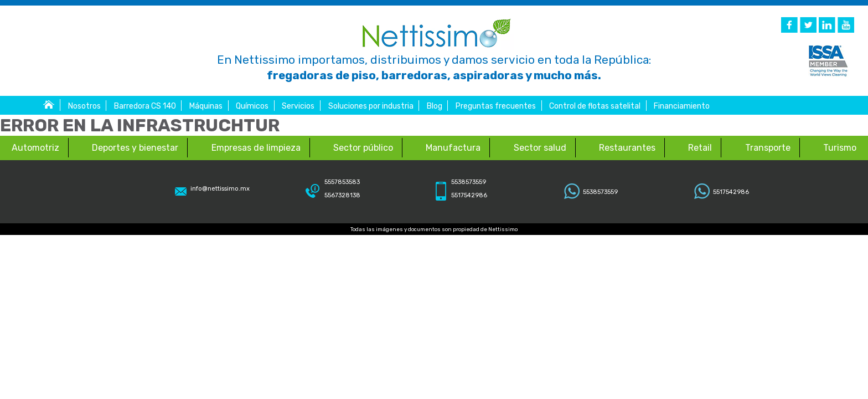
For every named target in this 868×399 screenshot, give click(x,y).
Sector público (363, 148)
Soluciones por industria (371, 106)
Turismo (840, 148)
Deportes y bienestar (135, 148)
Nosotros (84, 106)
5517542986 (731, 192)
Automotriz (35, 148)
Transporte (768, 148)
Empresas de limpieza (256, 148)
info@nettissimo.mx (220, 189)
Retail (700, 148)
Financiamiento (682, 106)
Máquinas (206, 106)
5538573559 (600, 192)
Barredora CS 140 (145, 106)
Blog (435, 106)
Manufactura (453, 148)
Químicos (252, 106)
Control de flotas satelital (595, 106)
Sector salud (540, 148)
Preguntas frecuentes (496, 106)
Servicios (298, 106)
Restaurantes (627, 148)
